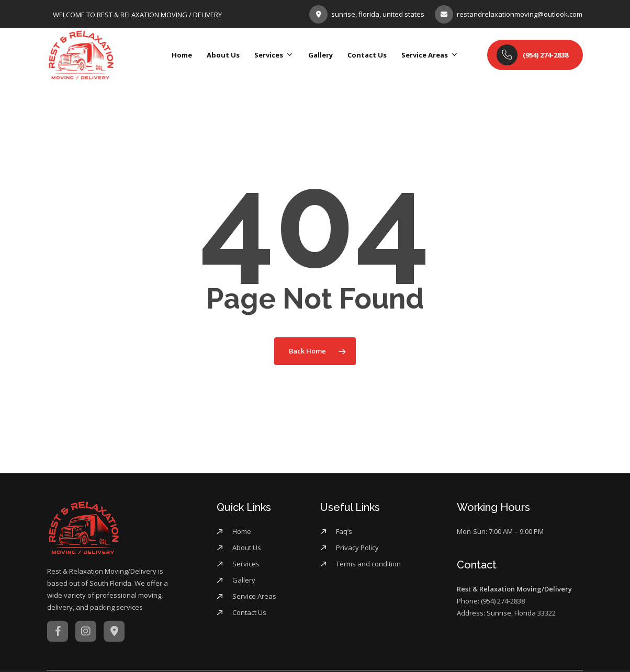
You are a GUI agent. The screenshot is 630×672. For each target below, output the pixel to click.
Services (246, 564)
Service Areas (254, 596)
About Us (247, 548)
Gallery (244, 580)
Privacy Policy (357, 548)
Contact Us (249, 612)
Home (242, 531)
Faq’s (344, 531)
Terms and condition (368, 564)
